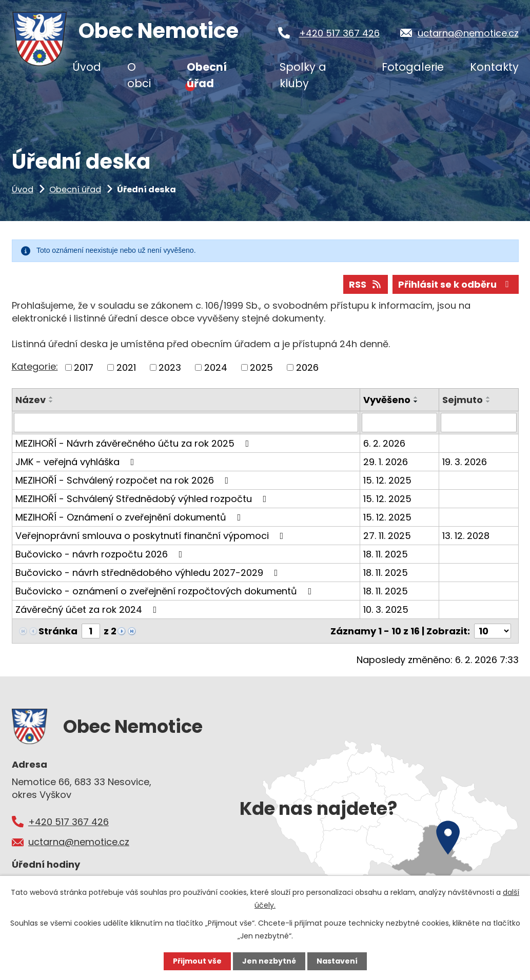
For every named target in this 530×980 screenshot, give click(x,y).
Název (31, 400)
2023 (170, 367)
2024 (216, 367)
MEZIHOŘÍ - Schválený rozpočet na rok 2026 (124, 480)
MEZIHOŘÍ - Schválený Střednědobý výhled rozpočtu (143, 499)
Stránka (58, 631)
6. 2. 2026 (384, 443)
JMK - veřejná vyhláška (77, 462)
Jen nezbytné (269, 961)
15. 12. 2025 (387, 480)
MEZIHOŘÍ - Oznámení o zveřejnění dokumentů (130, 517)
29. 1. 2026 (386, 462)
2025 (261, 367)
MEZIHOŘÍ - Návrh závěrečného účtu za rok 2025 (134, 443)
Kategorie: (35, 366)
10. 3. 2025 (386, 609)
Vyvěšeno (387, 400)
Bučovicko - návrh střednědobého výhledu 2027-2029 (149, 573)
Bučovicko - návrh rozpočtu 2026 (101, 554)
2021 (126, 367)
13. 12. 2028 (466, 536)
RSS (366, 284)
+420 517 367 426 (339, 33)
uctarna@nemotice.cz (468, 33)
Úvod (23, 189)
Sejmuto (463, 400)
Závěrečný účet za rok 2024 (88, 609)
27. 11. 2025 (387, 536)
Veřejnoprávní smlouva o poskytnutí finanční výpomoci (152, 536)
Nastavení (337, 961)
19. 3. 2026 (465, 462)
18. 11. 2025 (386, 554)
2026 (307, 367)
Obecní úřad (75, 189)
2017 (84, 367)
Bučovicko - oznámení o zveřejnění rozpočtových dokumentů (166, 591)
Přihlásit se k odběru (456, 284)
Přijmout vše (197, 961)
